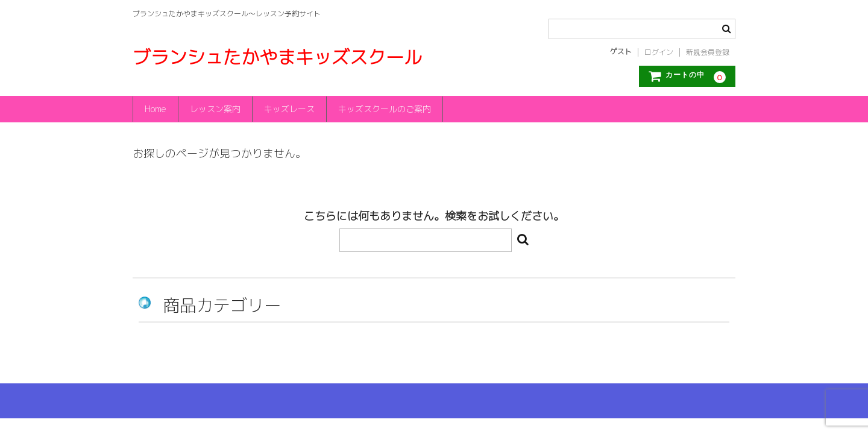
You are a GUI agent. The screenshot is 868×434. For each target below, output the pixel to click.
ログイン (659, 52)
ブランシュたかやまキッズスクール (277, 57)
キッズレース (292, 109)
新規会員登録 (708, 52)
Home (156, 109)
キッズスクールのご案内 (389, 109)
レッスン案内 (217, 109)
